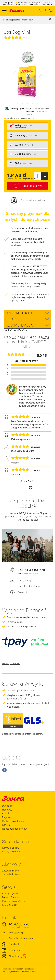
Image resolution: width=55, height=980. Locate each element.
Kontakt (6, 813)
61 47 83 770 (35, 570)
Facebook (23, 592)
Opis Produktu (19, 313)
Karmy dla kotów (11, 852)
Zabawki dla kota (11, 874)
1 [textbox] (37, 176)
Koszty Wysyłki (10, 893)
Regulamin (8, 817)
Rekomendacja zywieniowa (19, 326)
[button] (15, 74)
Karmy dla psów (11, 848)
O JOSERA (8, 806)
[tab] (28, 313)
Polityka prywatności (13, 821)
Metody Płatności (11, 897)
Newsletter (18, 956)
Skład (11, 319)
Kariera (6, 825)
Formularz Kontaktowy (29, 586)
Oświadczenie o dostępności (25, 969)
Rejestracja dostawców (14, 829)
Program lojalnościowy (14, 901)
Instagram (14, 951)
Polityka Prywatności (10, 972)
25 (25, 38)
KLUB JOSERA (10, 905)
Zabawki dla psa (11, 871)
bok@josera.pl (25, 580)
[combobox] (27, 20)
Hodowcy (7, 810)
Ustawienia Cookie (28, 972)
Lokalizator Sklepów (40, 11)
